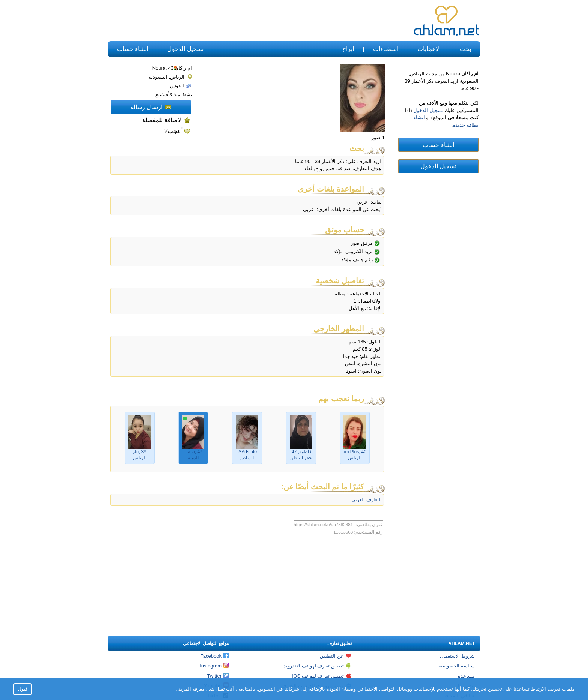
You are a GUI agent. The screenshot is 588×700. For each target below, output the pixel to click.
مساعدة (466, 676)
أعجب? (173, 131)
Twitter (218, 676)
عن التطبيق (336, 656)
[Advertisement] (244, 21)
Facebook (214, 656)
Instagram (214, 666)
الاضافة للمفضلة (162, 120)
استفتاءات (386, 49)
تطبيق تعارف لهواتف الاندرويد (318, 666)
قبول (23, 689)
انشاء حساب (133, 49)
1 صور (378, 137)
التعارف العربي (367, 500)
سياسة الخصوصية (457, 666)
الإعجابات (429, 49)
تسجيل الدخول (185, 49)
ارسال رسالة (151, 107)
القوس (181, 86)
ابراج (348, 49)
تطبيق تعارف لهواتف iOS (322, 676)
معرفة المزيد (191, 689)
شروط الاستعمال (457, 656)
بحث (465, 49)
